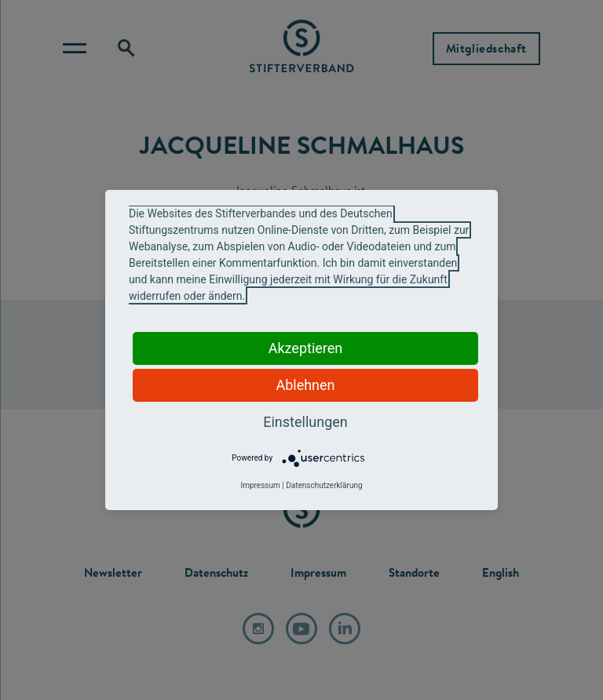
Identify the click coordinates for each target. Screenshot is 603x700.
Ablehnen (305, 385)
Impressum (260, 485)
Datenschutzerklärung (324, 485)
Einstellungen (305, 422)
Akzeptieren (306, 348)
